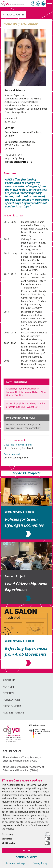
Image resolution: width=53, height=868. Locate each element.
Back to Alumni (13, 15)
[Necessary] (26, 834)
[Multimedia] (26, 843)
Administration (13, 713)
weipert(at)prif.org (14, 158)
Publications (12, 700)
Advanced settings (15, 863)
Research (9, 693)
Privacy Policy (40, 863)
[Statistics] (26, 839)
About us (9, 680)
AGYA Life (9, 687)
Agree (26, 851)
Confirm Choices (27, 857)
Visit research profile (19, 162)
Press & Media (12, 706)
